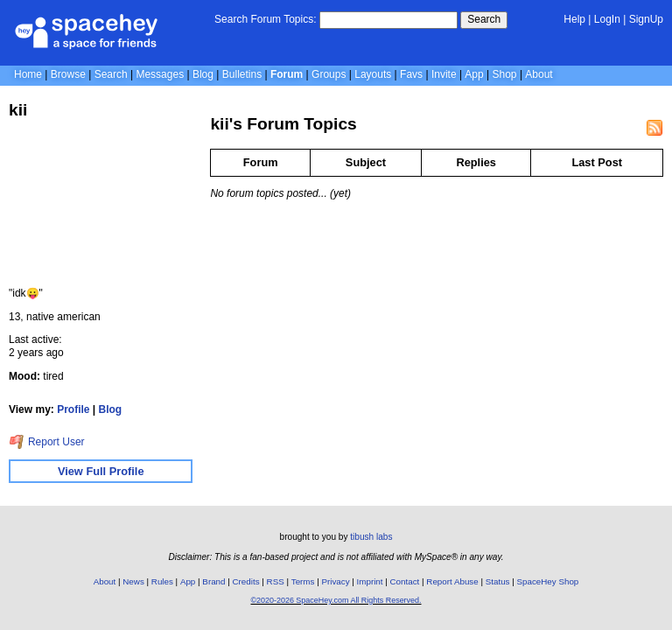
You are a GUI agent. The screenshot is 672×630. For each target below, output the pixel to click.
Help (574, 19)
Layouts (373, 74)
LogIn (607, 19)
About (539, 74)
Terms (303, 581)
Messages (160, 74)
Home (28, 74)
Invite (444, 74)
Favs (411, 74)
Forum (287, 74)
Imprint (370, 581)
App (474, 74)
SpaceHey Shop (548, 581)
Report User (47, 442)
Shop (505, 74)
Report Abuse (452, 581)
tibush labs (371, 537)
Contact (405, 581)
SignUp (646, 19)
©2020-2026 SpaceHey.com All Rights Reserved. (336, 600)
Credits (246, 581)
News (133, 581)
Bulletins (242, 74)
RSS (276, 581)
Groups (329, 74)
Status (498, 581)
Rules (162, 581)
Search (484, 19)
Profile (73, 409)
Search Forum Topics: (266, 19)
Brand (213, 581)
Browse (68, 74)
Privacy (335, 581)
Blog (203, 74)
